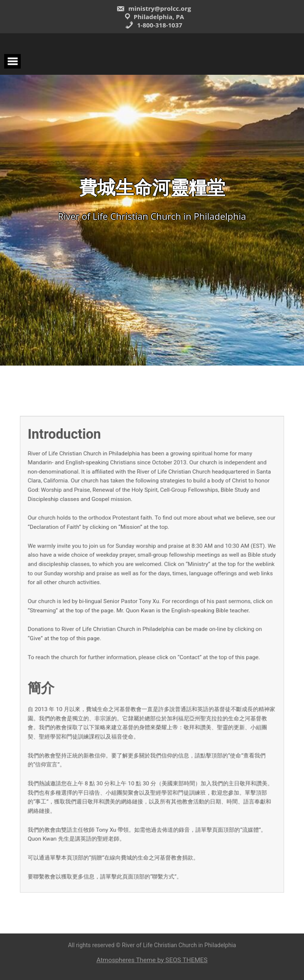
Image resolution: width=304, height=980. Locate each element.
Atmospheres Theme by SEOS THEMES (152, 960)
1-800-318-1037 (154, 25)
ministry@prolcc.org (154, 8)
